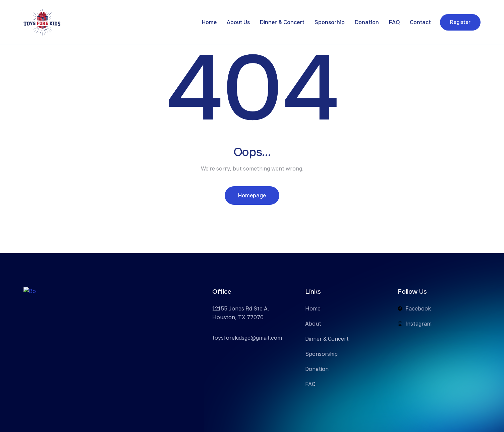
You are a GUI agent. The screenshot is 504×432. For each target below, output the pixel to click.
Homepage (252, 196)
